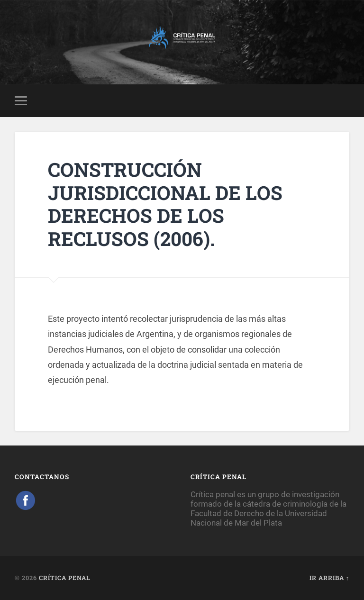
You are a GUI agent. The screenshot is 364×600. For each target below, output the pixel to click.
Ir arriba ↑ (329, 578)
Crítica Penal (65, 578)
